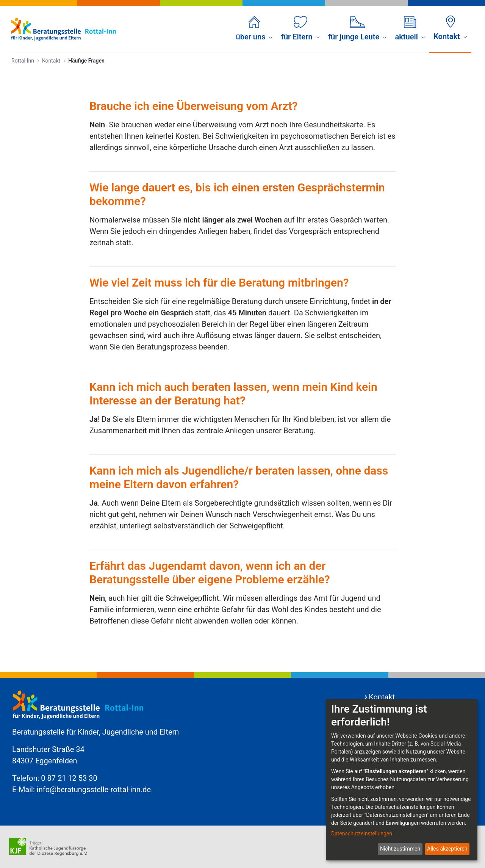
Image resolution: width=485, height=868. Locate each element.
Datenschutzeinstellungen (362, 834)
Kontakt (382, 697)
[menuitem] (254, 29)
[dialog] (402, 780)
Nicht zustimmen (400, 849)
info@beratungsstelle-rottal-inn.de (94, 790)
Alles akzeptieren (447, 849)
